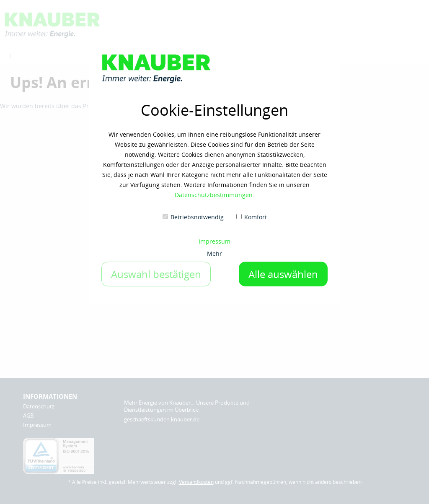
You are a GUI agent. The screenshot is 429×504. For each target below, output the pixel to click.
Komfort (256, 217)
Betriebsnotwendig (197, 217)
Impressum (214, 241)
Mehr (214, 253)
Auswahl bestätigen (156, 274)
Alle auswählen (283, 274)
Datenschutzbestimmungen (214, 195)
